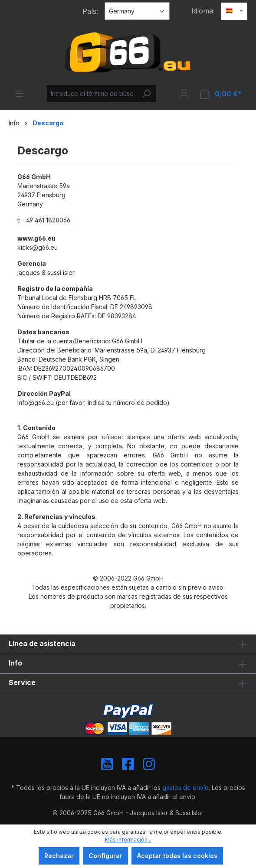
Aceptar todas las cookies (177, 856)
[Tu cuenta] (184, 94)
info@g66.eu (36, 403)
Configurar (105, 856)
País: (90, 11)
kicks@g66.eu (38, 247)
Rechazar (59, 856)
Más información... (128, 840)
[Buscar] (146, 93)
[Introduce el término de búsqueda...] (92, 93)
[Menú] (19, 94)
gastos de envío (185, 788)
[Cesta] (221, 94)
